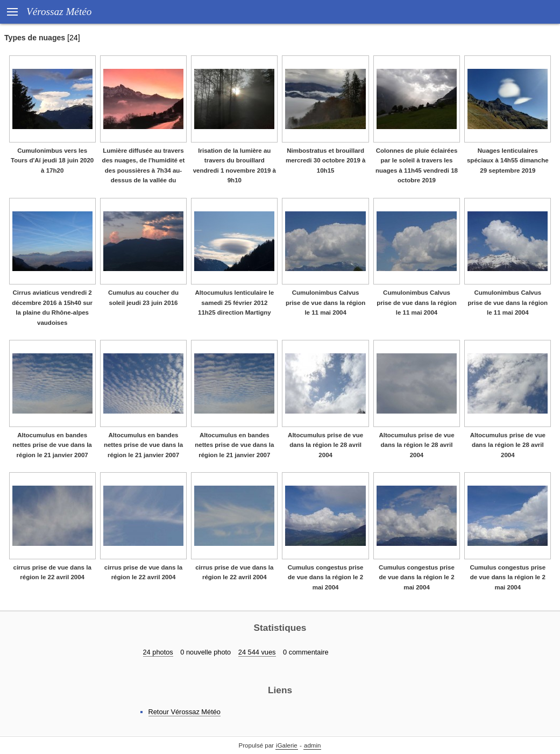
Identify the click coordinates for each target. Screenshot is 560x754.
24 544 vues (257, 652)
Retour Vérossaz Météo (185, 712)
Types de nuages (35, 38)
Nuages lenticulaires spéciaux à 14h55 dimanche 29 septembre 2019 (508, 161)
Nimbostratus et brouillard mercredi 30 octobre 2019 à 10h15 (326, 161)
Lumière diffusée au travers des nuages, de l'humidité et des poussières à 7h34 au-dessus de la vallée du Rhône (144, 170)
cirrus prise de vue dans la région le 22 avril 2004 (52, 572)
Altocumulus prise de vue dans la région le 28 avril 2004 (325, 445)
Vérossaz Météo (59, 12)
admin (312, 745)
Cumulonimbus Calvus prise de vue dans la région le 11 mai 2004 (325, 303)
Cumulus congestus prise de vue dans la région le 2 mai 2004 (326, 577)
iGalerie (287, 745)
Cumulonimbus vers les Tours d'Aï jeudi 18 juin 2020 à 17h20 (52, 161)
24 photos (158, 652)
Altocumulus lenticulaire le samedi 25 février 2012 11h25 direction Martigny (235, 303)
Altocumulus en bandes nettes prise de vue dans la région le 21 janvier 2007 (52, 445)
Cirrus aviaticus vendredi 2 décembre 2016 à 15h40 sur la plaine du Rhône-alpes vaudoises (52, 308)
